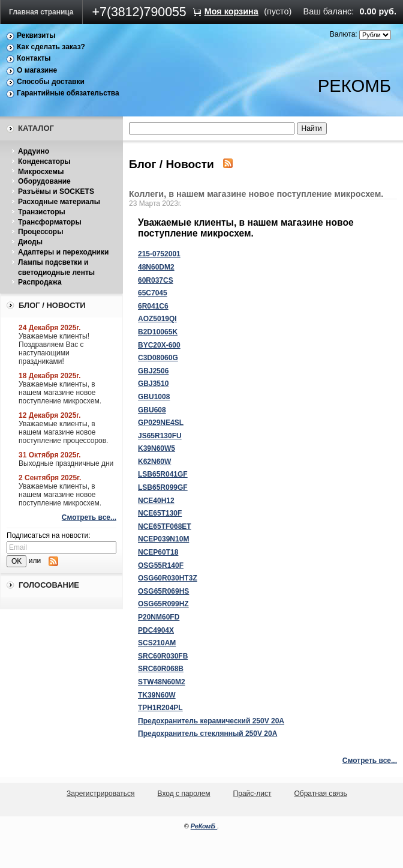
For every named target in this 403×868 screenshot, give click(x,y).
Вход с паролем (184, 794)
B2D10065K (158, 332)
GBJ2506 (153, 371)
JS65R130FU (160, 436)
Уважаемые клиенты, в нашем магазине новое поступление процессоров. (63, 432)
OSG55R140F (161, 565)
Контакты (34, 58)
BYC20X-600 (159, 345)
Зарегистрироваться (100, 794)
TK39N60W (157, 695)
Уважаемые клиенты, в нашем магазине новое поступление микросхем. (60, 393)
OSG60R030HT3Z (168, 578)
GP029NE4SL (161, 423)
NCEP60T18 (158, 552)
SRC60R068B (161, 669)
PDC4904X (156, 630)
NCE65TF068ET (165, 526)
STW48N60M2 (162, 682)
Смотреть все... (89, 517)
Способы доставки (51, 82)
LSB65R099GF (163, 487)
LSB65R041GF (163, 474)
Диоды (30, 242)
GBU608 (152, 410)
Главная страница (41, 12)
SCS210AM (157, 643)
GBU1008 (154, 397)
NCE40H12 (156, 501)
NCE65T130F (160, 513)
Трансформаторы (50, 222)
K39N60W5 (157, 448)
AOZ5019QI (157, 319)
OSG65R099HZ (163, 604)
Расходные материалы (59, 202)
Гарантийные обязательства (68, 93)
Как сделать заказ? (51, 47)
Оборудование (44, 181)
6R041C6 (153, 306)
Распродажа (40, 282)
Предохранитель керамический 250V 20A (211, 721)
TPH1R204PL (160, 708)
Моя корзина (231, 11)
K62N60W (154, 462)
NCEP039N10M (163, 539)
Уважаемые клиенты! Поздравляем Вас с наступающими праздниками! (54, 349)
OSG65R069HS (163, 591)
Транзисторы (42, 212)
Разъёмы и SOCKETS (56, 191)
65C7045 (153, 293)
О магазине (37, 70)
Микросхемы (41, 172)
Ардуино (34, 151)
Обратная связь (320, 794)
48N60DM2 (156, 267)
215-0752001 (159, 254)
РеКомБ (204, 826)
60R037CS (156, 280)
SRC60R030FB (163, 656)
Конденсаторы (44, 161)
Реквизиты (36, 35)
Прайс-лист (252, 794)
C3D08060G (158, 358)
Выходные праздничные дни (66, 463)
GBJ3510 (153, 384)
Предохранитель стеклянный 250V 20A (207, 734)
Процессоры (40, 232)
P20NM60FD (159, 617)
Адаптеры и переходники (63, 252)
